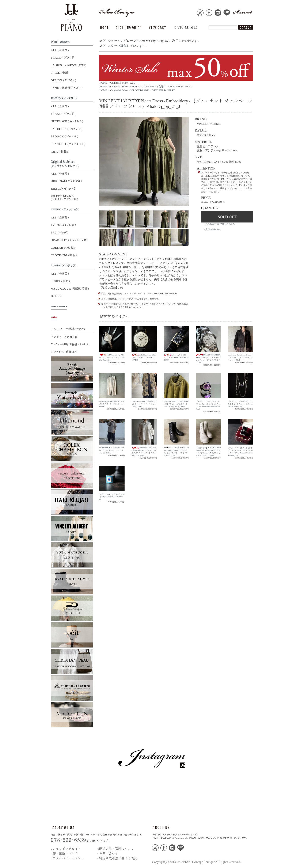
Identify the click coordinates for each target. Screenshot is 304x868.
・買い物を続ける (212, 229)
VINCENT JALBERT (180, 87)
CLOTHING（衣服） (154, 87)
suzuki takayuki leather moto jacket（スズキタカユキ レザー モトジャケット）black (240, 357)
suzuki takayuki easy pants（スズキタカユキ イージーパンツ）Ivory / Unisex (112, 404)
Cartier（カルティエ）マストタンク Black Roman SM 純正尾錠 (176, 357)
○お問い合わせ (108, 853)
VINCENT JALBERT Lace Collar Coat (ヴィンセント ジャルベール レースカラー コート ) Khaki (176, 404)
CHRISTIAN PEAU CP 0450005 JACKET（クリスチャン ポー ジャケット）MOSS (112, 450)
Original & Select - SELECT (125, 87)
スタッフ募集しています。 (127, 46)
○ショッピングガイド (66, 849)
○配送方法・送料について (116, 849)
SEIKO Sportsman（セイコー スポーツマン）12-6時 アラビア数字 (144, 357)
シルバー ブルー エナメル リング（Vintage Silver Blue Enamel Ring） (112, 497)
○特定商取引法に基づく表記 (117, 858)
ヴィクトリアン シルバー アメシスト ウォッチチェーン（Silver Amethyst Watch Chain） (240, 404)
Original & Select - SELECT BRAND (130, 90)
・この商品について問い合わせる (219, 224)
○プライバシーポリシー (67, 858)
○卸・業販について (64, 853)
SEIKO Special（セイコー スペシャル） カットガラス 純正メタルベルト (112, 357)
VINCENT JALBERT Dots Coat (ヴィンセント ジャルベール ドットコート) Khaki (144, 404)
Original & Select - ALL (123, 83)
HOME (103, 83)
